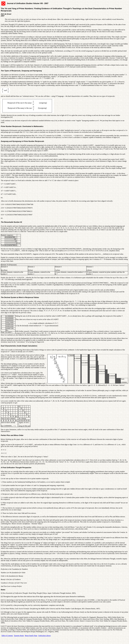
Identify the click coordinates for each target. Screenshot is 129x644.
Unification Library (44, 636)
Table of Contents (7, 636)
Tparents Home (19, 636)
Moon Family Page (31, 636)
